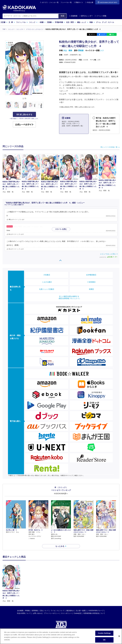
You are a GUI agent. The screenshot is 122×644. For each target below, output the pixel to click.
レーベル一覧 (67, 2)
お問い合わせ (37, 609)
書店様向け (70, 606)
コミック (33, 22)
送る (113, 34)
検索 (63, 16)
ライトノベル (22, 22)
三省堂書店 (91, 282)
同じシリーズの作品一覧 (109, 147)
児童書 (50, 22)
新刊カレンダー (86, 16)
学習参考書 (60, 22)
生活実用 (71, 22)
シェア (103, 34)
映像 (92, 22)
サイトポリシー (67, 609)
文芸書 (4, 22)
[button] (45, 105)
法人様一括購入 (81, 606)
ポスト (93, 34)
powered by (109, 257)
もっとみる (60, 542)
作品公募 (90, 2)
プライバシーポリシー (51, 609)
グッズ (104, 22)
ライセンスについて (58, 606)
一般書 (42, 22)
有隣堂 (91, 289)
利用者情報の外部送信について (94, 609)
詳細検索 (73, 16)
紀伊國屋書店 (91, 275)
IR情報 (27, 606)
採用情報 (35, 606)
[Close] (119, 636)
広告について (44, 606)
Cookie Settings (104, 633)
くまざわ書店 (47, 282)
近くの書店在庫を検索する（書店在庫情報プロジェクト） (69, 297)
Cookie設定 (78, 609)
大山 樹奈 (68, 50)
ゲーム (98, 22)
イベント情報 (100, 16)
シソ (102, 50)
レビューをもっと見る (108, 254)
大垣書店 (47, 275)
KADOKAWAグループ (96, 606)
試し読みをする (24, 114)
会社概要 (20, 606)
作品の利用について (24, 609)
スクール (111, 22)
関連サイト (79, 2)
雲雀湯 (81, 50)
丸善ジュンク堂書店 (47, 289)
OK (104, 640)
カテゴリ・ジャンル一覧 (50, 2)
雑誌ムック (83, 22)
